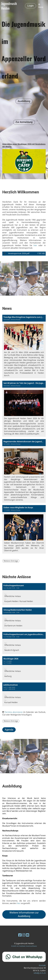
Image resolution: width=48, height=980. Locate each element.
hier (35, 245)
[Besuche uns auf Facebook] (20, 935)
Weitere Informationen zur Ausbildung (24, 914)
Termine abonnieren (14, 712)
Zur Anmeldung (24, 122)
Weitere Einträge (11, 561)
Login (31, 6)
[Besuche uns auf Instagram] (24, 935)
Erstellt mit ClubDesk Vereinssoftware (24, 946)
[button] (24, 594)
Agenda (9, 730)
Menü (41, 6)
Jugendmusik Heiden (9, 6)
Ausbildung (24, 101)
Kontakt (42, 965)
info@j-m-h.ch (40, 973)
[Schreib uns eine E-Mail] (28, 935)
